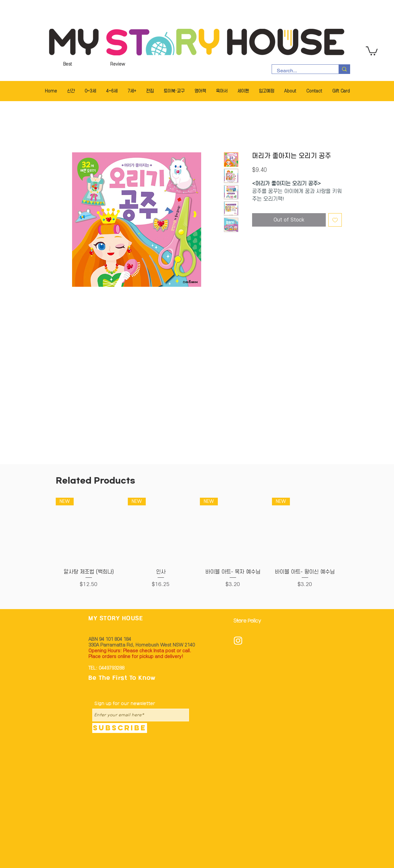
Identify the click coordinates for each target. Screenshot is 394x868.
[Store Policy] (249, 621)
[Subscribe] (120, 728)
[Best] (68, 64)
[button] (372, 50)
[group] (197, 547)
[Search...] (301, 71)
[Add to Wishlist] (335, 220)
